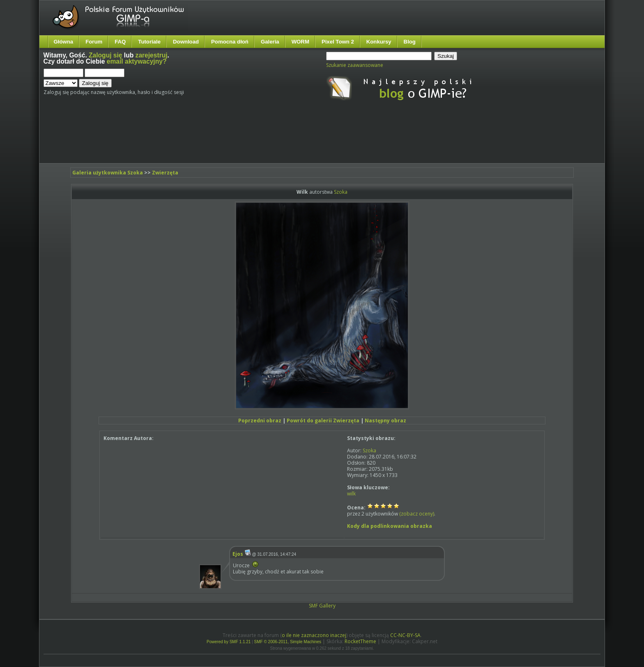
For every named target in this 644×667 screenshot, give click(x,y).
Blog (410, 42)
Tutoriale (149, 42)
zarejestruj (152, 55)
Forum (94, 42)
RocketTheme (360, 641)
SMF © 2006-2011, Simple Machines (288, 642)
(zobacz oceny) (417, 514)
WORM (300, 42)
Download (186, 42)
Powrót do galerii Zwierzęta (323, 421)
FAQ (120, 42)
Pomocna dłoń (230, 42)
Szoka (341, 192)
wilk (351, 494)
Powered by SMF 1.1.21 (229, 642)
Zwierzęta (165, 173)
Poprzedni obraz (260, 421)
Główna (64, 42)
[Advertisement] (198, 139)
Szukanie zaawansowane (355, 65)
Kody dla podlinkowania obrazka (390, 526)
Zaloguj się (105, 55)
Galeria (270, 42)
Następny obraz (385, 421)
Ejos (238, 554)
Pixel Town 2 (338, 42)
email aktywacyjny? (137, 61)
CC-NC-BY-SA (405, 635)
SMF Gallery (322, 606)
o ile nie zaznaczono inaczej (314, 635)
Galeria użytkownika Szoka (108, 173)
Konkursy (379, 42)
